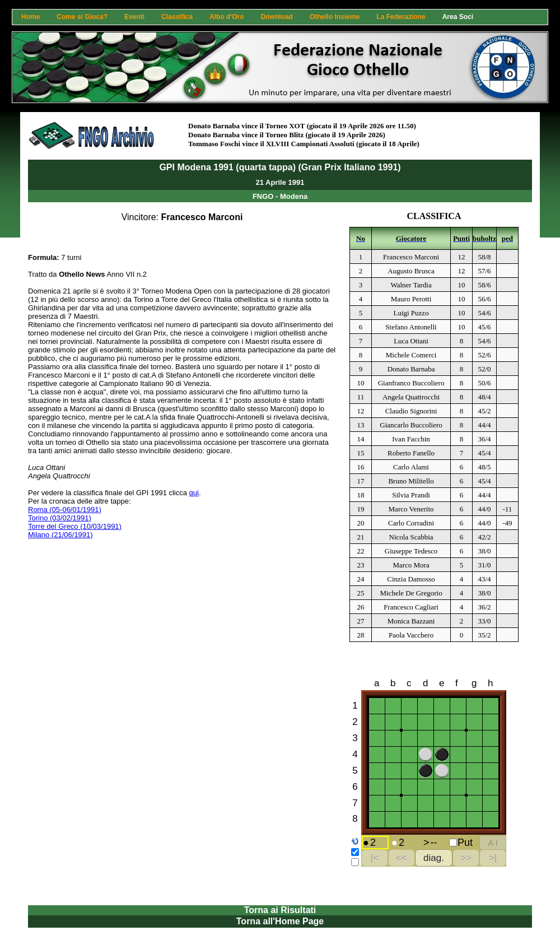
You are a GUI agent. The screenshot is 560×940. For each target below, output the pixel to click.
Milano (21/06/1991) (60, 535)
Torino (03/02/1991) (60, 518)
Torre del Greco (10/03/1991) (75, 526)
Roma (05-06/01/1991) (65, 509)
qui (194, 493)
